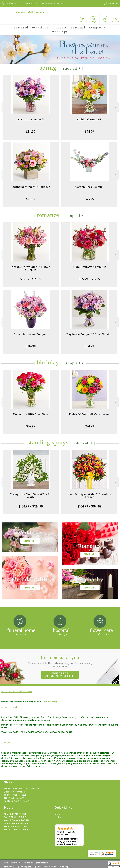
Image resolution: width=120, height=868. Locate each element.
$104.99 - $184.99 (89, 506)
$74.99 (89, 131)
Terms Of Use (10, 867)
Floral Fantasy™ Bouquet (89, 267)
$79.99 (89, 199)
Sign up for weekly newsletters (60, 675)
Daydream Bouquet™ (31, 120)
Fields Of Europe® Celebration (89, 414)
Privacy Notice (27, 867)
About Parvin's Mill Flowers (17, 691)
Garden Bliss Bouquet (89, 187)
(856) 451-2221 (14, 3)
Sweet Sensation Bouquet (31, 334)
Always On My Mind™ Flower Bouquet (31, 268)
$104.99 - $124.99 (31, 506)
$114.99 (31, 346)
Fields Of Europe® (89, 120)
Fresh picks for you (60, 661)
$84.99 (31, 131)
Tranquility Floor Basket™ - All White (31, 496)
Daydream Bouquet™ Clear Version (89, 334)
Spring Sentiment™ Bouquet (31, 187)
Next (116, 107)
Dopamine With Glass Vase (31, 414)
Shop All (70, 68)
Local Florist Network (47, 867)
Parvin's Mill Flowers (30, 12)
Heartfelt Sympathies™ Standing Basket (89, 496)
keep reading (51, 702)
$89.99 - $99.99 (31, 279)
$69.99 (31, 426)
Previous (4, 107)
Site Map (64, 867)
